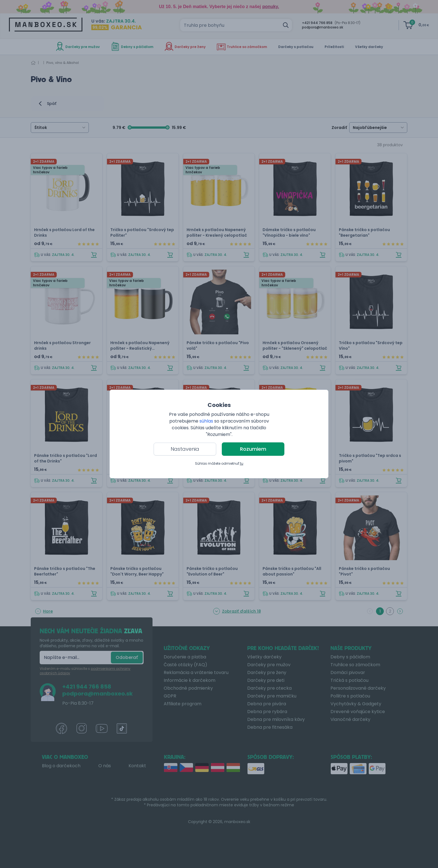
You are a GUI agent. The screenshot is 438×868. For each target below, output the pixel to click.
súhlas (206, 421)
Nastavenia (185, 449)
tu (242, 463)
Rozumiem (253, 449)
